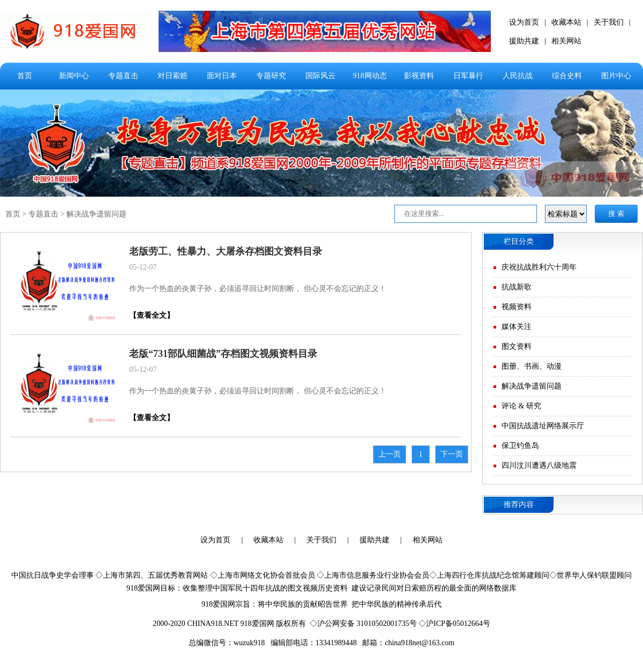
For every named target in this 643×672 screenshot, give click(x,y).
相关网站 (566, 41)
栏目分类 (519, 241)
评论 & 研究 (521, 406)
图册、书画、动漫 (532, 366)
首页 (25, 76)
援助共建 (524, 41)
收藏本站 (566, 22)
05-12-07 (143, 267)
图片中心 (616, 76)
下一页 (452, 454)
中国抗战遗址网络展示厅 (543, 426)
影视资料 (419, 76)
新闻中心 (74, 76)
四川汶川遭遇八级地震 (539, 465)
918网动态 (370, 76)
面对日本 (222, 76)
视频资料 (517, 307)
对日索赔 (173, 76)
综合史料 (567, 76)
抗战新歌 (517, 287)
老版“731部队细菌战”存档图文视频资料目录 (223, 354)
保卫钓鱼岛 (520, 446)
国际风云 (320, 76)
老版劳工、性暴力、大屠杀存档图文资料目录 (226, 251)
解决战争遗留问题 (96, 214)
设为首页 (524, 22)
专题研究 (271, 76)
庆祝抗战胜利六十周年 (539, 267)
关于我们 (609, 22)
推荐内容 (519, 505)
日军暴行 (468, 76)
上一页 (390, 454)
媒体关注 (517, 327)
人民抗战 (518, 76)
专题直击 (123, 76)
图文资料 (517, 346)
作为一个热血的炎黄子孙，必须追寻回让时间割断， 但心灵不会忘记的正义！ (258, 289)
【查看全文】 (152, 315)
